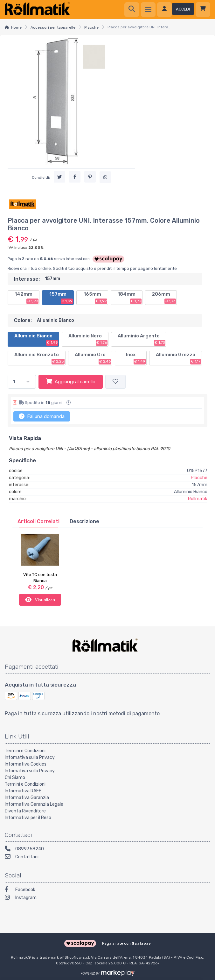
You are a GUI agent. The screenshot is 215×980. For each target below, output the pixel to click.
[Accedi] (176, 10)
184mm (130, 298)
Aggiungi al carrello (71, 381)
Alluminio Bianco (36, 339)
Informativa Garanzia (27, 797)
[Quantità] (22, 382)
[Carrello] (203, 10)
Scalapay (141, 943)
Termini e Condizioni (25, 750)
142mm (27, 298)
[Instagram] (107, 898)
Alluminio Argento (142, 339)
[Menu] (148, 10)
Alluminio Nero (88, 339)
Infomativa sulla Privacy (30, 757)
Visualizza (40, 599)
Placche (91, 27)
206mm (164, 298)
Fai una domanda (42, 416)
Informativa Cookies (26, 763)
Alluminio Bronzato (39, 358)
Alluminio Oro (93, 358)
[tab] (38, 521)
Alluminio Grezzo (178, 358)
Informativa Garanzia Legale (34, 803)
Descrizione (84, 521)
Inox (136, 358)
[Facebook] (107, 890)
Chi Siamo (15, 777)
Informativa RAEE (23, 790)
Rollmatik (198, 499)
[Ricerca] (132, 10)
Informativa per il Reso (28, 817)
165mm (96, 298)
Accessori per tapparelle (53, 27)
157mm (61, 298)
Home (16, 27)
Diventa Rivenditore (25, 810)
